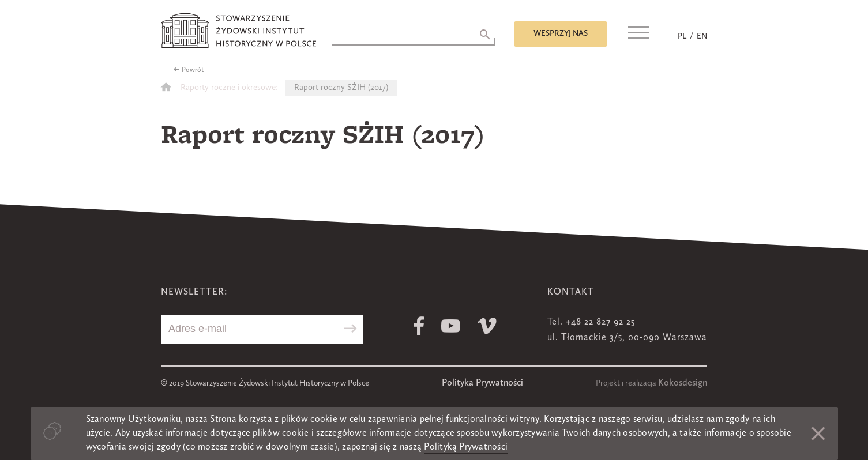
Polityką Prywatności (466, 447)
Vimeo (487, 326)
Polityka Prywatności (482, 383)
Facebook (419, 326)
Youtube (451, 326)
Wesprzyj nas (561, 33)
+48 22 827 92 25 (600, 322)
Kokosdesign (683, 383)
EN (702, 36)
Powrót (193, 70)
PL (682, 36)
